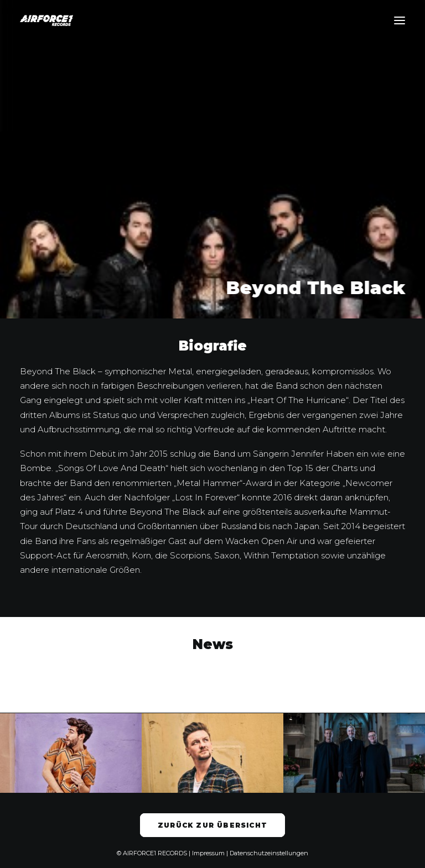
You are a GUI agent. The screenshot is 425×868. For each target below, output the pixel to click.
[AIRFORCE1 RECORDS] (46, 20)
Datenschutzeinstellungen (269, 853)
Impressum (208, 853)
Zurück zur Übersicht (212, 825)
